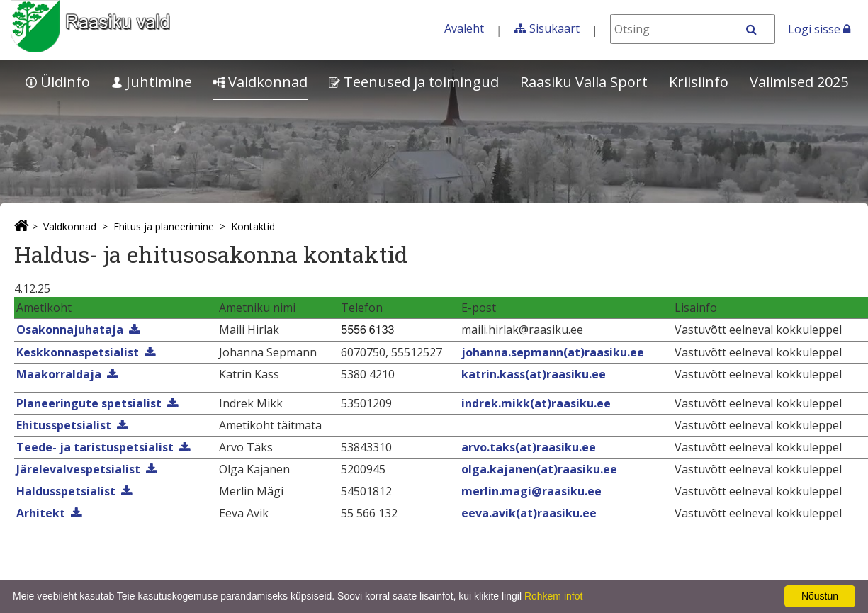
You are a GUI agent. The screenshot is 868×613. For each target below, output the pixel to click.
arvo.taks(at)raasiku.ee (529, 447)
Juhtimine (152, 82)
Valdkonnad (260, 82)
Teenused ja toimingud (414, 82)
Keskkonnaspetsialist (78, 352)
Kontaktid (253, 226)
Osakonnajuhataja (70, 330)
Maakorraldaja (59, 374)
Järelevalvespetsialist (78, 469)
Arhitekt (41, 513)
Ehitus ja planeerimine (164, 226)
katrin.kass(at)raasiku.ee (534, 374)
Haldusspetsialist (66, 491)
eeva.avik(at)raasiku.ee (529, 513)
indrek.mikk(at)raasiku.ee (536, 403)
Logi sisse (819, 29)
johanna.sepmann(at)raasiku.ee (553, 352)
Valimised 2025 (799, 82)
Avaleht (464, 28)
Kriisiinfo (699, 82)
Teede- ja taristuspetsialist (95, 447)
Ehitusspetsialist (64, 425)
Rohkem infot (553, 596)
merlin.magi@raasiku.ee (531, 491)
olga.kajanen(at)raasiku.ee (539, 469)
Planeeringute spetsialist (89, 403)
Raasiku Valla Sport (584, 82)
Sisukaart (554, 28)
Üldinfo (58, 82)
